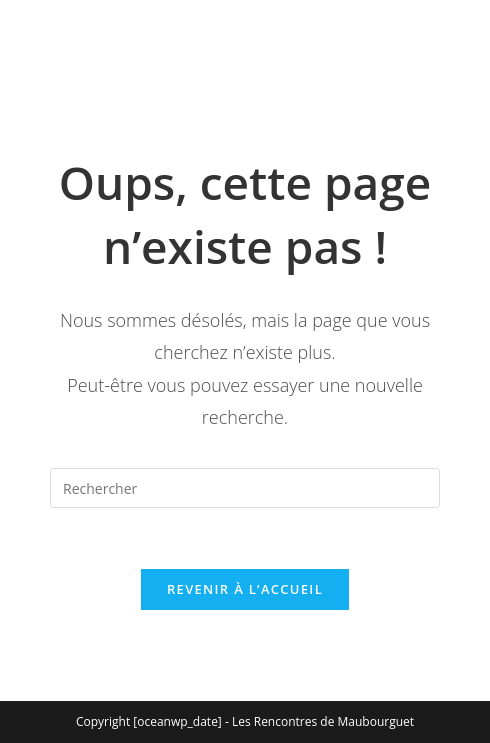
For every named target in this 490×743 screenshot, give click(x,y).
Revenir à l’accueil (245, 589)
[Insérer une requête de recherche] (245, 488)
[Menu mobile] (54, 61)
